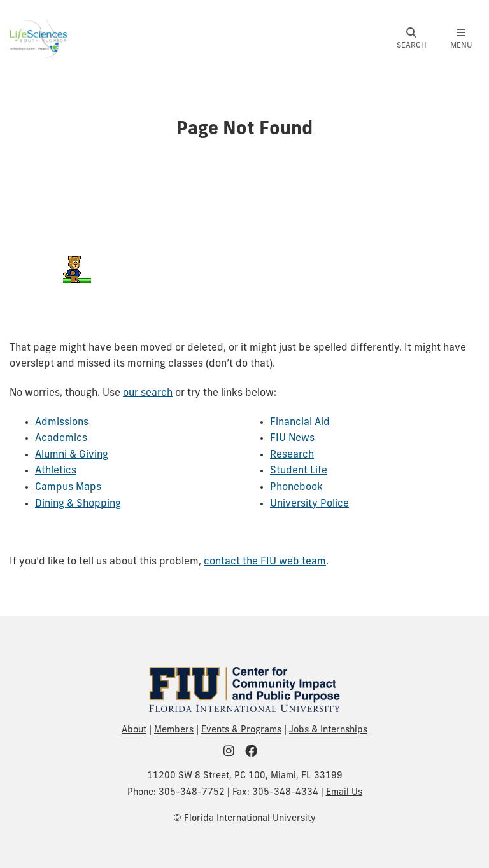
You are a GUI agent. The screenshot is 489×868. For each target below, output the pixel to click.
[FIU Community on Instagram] (233, 752)
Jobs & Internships (328, 730)
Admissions (62, 423)
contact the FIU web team (265, 562)
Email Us (344, 793)
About (134, 730)
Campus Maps (68, 487)
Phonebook (296, 487)
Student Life (299, 471)
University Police (309, 504)
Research (292, 455)
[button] (411, 39)
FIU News (292, 438)
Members (174, 730)
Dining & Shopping (78, 504)
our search (148, 393)
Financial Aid (300, 423)
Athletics (56, 471)
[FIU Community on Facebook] (255, 752)
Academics (61, 438)
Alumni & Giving (72, 455)
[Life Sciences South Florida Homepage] (38, 38)
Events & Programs (241, 730)
